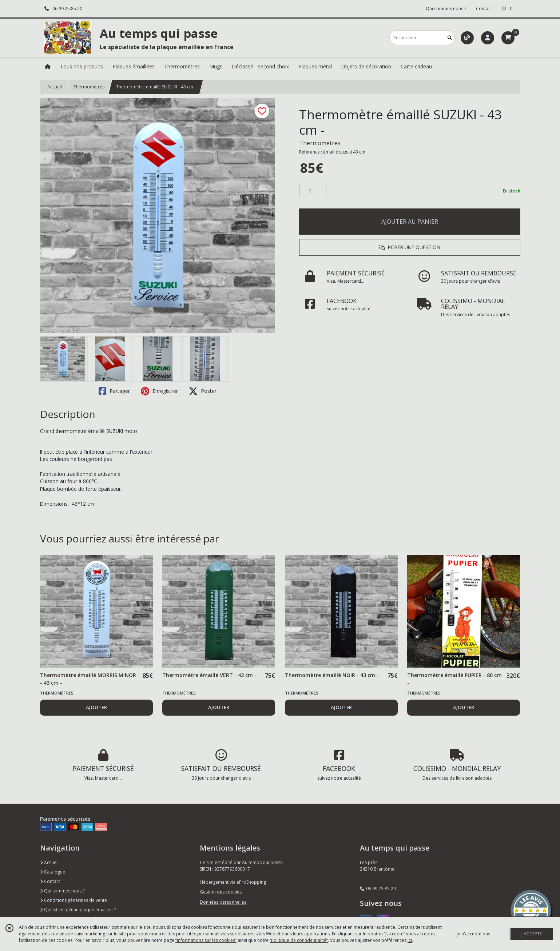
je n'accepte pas (473, 934)
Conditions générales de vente (74, 900)
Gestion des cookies (221, 892)
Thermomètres (89, 87)
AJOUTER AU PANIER (410, 222)
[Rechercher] (450, 38)
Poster (203, 391)
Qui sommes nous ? (62, 891)
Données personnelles (223, 902)
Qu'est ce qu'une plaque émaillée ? (78, 910)
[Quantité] (313, 191)
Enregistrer (159, 391)
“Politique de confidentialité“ (299, 940)
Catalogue (53, 872)
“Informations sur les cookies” (206, 940)
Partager (114, 391)
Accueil (55, 87)
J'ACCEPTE (532, 934)
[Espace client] (488, 38)
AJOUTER (96, 707)
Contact (484, 9)
